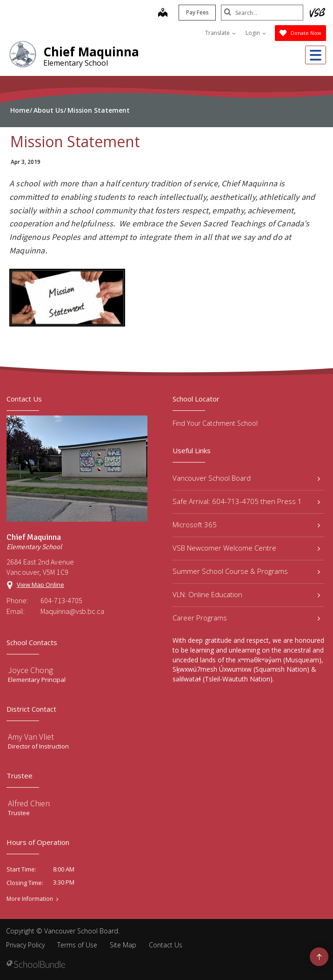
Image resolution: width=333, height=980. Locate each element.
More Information (30, 899)
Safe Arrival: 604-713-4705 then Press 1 (246, 501)
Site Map (123, 945)
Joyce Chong (30, 670)
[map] (161, 14)
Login (256, 33)
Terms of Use (77, 945)
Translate (220, 33)
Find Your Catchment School (215, 423)
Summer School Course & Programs (246, 571)
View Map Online (40, 585)
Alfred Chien (29, 803)
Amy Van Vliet (31, 737)
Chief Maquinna (91, 52)
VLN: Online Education (246, 594)
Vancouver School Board (246, 478)
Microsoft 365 (246, 524)
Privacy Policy (25, 945)
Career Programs (246, 618)
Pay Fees (196, 12)
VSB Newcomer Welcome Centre (246, 548)
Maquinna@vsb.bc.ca (72, 611)
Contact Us (166, 945)
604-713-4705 (61, 600)
